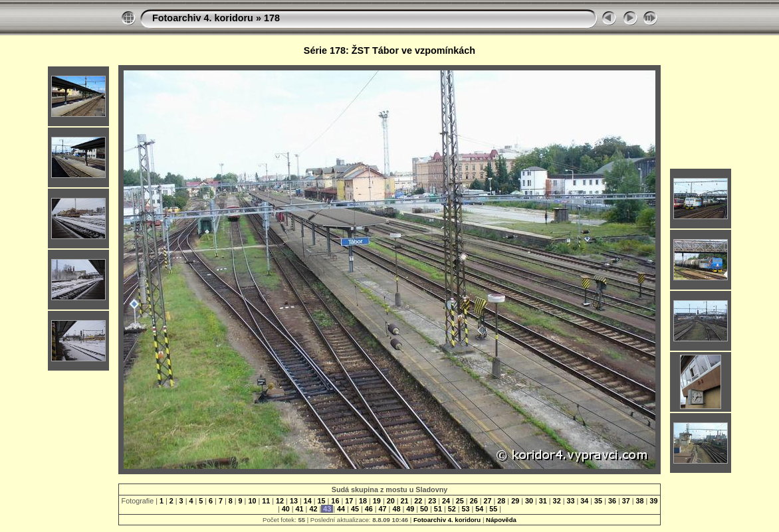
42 (313, 509)
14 (308, 501)
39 (652, 501)
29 (515, 501)
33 (570, 501)
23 (432, 501)
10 (252, 501)
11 (266, 501)
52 (452, 509)
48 (396, 509)
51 (438, 509)
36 (612, 501)
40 (286, 509)
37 (626, 501)
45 (355, 509)
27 (487, 501)
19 (377, 501)
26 (474, 501)
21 (405, 501)
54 (479, 509)
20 (391, 501)
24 (446, 501)
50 (424, 509)
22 (418, 501)
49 (410, 509)
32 (557, 501)
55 (493, 509)
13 (294, 501)
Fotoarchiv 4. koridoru (203, 18)
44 (341, 509)
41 (300, 509)
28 (501, 501)
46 (369, 509)
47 (383, 509)
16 (335, 501)
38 (640, 501)
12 (280, 501)
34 (584, 501)
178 (272, 18)
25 (460, 501)
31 (543, 501)
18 (363, 501)
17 (349, 501)
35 (598, 501)
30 (529, 501)
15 (322, 501)
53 (466, 509)
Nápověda (501, 520)
